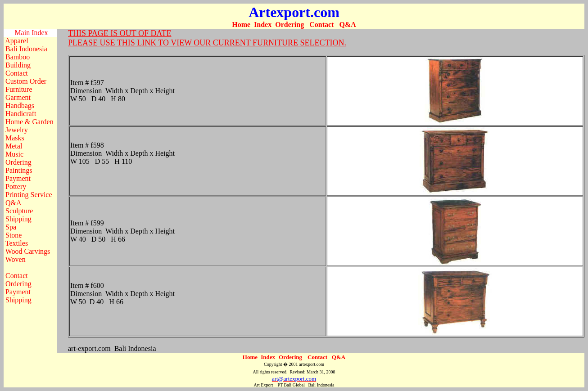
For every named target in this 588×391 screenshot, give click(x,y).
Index (263, 25)
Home (241, 25)
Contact (321, 25)
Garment (18, 97)
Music (14, 154)
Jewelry (17, 130)
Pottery (16, 187)
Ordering (289, 25)
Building (18, 65)
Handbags (20, 106)
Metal (14, 146)
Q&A (347, 25)
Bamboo (18, 57)
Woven (16, 259)
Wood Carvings (28, 251)
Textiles (17, 243)
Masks (15, 138)
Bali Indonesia (26, 49)
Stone (14, 235)
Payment (18, 178)
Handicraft (21, 114)
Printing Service (29, 195)
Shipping (18, 219)
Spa (11, 227)
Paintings (19, 170)
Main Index (31, 33)
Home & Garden (29, 122)
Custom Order (26, 81)
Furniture (19, 89)
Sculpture (19, 211)
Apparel (17, 41)
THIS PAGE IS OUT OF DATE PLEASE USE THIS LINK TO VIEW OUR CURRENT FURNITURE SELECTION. (207, 38)
